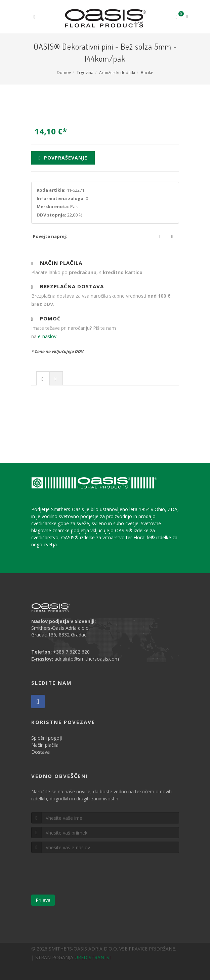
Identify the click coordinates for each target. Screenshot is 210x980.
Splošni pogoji (47, 738)
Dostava (40, 752)
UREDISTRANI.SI (93, 957)
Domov (64, 73)
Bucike (147, 73)
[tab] (43, 378)
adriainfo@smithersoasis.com (87, 659)
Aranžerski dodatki (117, 73)
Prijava (43, 900)
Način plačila (45, 745)
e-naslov (47, 336)
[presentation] (43, 379)
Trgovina (85, 73)
